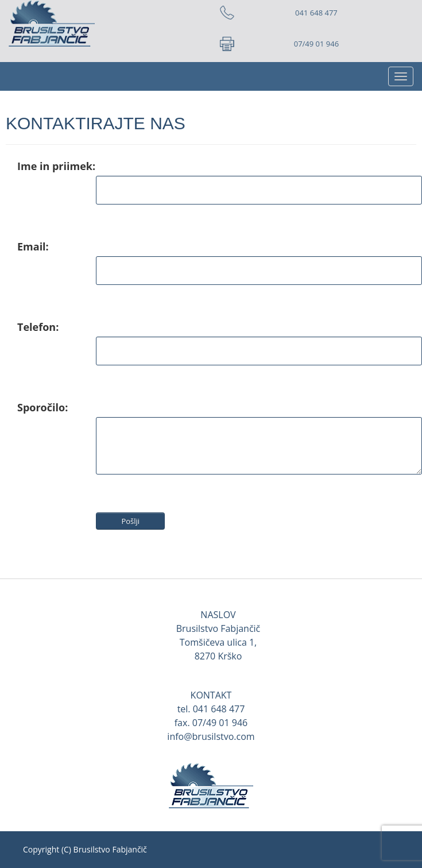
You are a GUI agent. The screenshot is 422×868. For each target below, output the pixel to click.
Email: (33, 246)
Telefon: (38, 327)
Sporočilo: (42, 407)
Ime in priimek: (56, 166)
